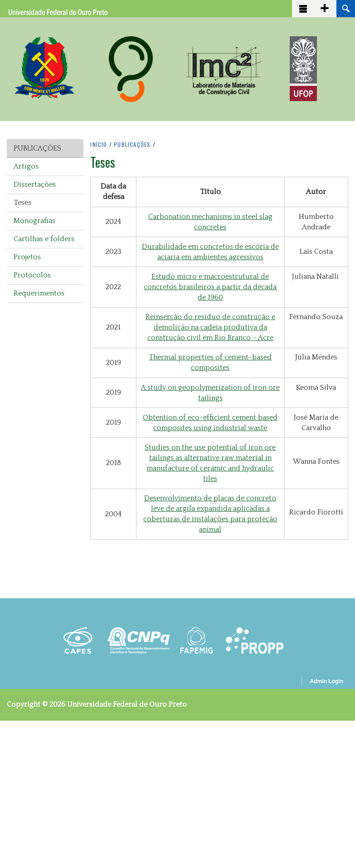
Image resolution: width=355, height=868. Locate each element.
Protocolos (32, 275)
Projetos (27, 257)
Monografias (34, 221)
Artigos (26, 166)
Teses (22, 203)
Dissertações (35, 184)
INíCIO (99, 144)
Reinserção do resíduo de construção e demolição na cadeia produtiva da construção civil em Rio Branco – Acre (210, 327)
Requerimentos (39, 293)
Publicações (37, 148)
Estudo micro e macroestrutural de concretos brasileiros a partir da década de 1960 (210, 287)
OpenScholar (279, 683)
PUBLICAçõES (132, 144)
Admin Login (327, 681)
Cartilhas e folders (44, 239)
